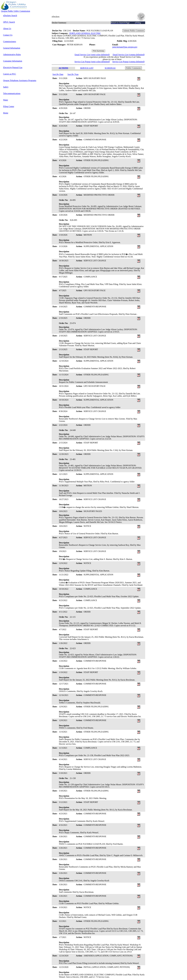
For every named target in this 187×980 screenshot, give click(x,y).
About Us (7, 29)
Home (6, 113)
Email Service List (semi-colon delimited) (92, 55)
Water (6, 100)
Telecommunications (12, 93)
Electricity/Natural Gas (13, 67)
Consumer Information (13, 61)
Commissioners (10, 41)
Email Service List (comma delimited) (129, 55)
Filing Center (9, 106)
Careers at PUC (10, 74)
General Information (12, 48)
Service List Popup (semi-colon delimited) (92, 62)
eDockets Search (10, 16)
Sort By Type (73, 74)
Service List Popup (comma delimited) (128, 62)
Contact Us (8, 35)
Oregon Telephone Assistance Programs (20, 80)
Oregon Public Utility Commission (16, 11)
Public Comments (133, 68)
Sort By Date (58, 74)
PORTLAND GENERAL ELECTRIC (85, 33)
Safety (6, 87)
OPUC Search (9, 22)
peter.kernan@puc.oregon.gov (125, 47)
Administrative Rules (12, 54)
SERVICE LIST (87, 68)
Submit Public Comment (134, 31)
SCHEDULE (110, 68)
